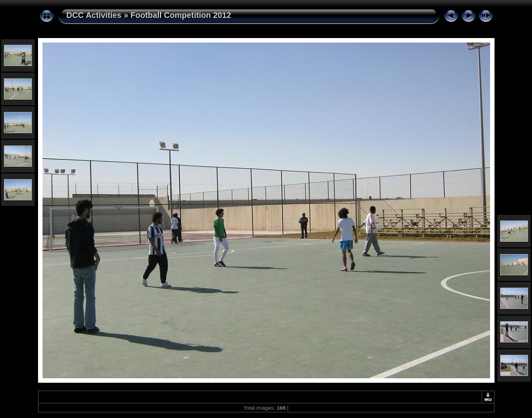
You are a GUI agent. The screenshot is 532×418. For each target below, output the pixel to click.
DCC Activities (95, 15)
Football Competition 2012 (181, 15)
